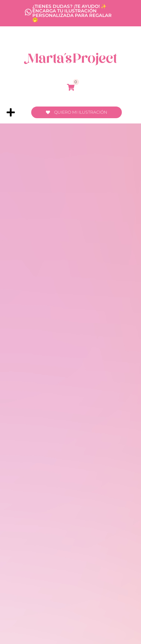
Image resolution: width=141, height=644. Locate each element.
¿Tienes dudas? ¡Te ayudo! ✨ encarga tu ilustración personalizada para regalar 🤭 (72, 13)
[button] (11, 112)
